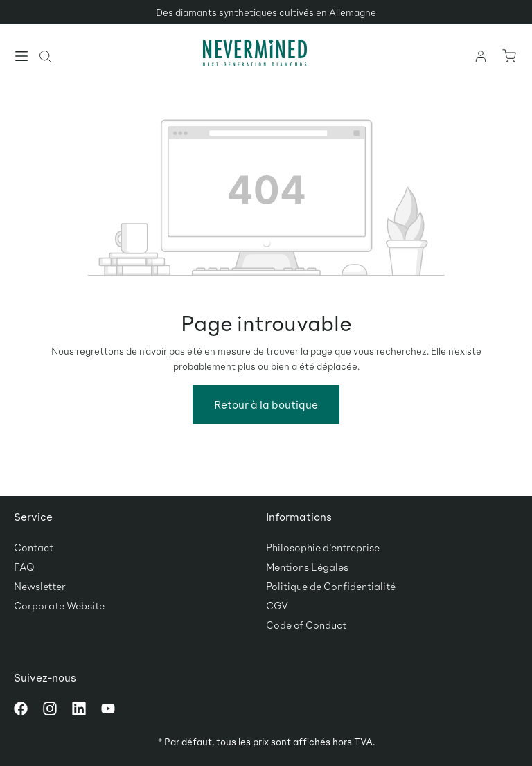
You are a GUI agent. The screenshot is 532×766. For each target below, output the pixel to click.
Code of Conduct (306, 625)
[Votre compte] (481, 55)
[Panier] (508, 55)
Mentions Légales (307, 567)
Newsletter (40, 586)
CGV (277, 605)
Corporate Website (59, 605)
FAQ (24, 567)
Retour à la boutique (266, 404)
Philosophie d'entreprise (323, 547)
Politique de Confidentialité (331, 586)
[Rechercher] (46, 55)
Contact (34, 547)
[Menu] (22, 57)
